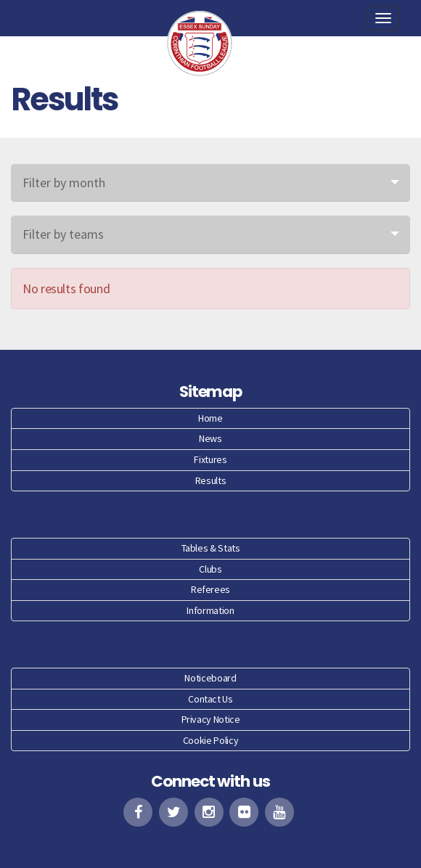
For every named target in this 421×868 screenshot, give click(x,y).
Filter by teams (63, 234)
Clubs (210, 569)
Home (210, 418)
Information (210, 610)
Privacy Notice (211, 719)
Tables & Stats (211, 548)
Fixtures (210, 459)
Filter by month (64, 183)
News (210, 438)
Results (210, 480)
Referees (210, 589)
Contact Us (210, 699)
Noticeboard (210, 678)
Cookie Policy (210, 740)
